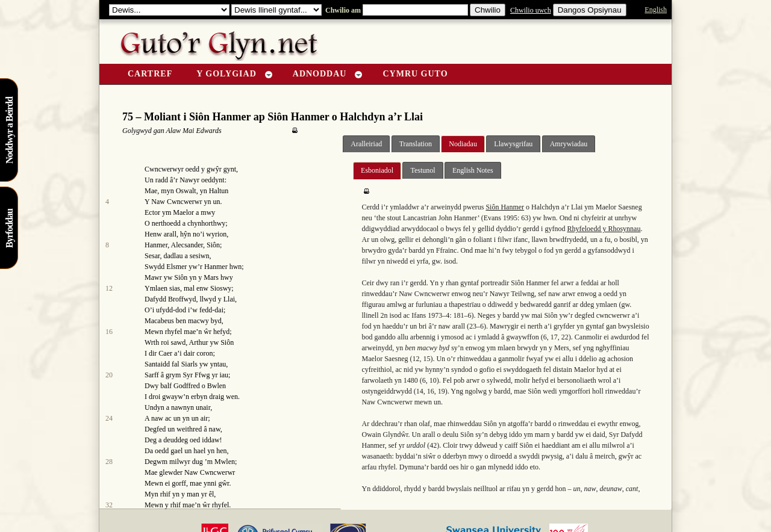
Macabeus (159, 321)
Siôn (213, 245)
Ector (152, 212)
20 (109, 375)
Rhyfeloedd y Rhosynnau (604, 229)
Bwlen (217, 386)
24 (109, 418)
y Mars (208, 277)
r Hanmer (214, 267)
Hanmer (156, 245)
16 (109, 332)
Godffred (187, 386)
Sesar (152, 256)
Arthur (199, 342)
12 (109, 288)
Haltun (219, 191)
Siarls (189, 364)
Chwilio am (342, 10)
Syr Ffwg (196, 375)
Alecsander (187, 245)
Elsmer (176, 267)
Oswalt (186, 191)
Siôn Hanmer (505, 207)
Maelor (183, 212)
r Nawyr (187, 180)
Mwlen (225, 462)
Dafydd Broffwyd (170, 299)
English (656, 10)
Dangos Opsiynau (590, 10)
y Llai (226, 299)
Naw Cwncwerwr (210, 472)
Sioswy (221, 288)
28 (109, 462)
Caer (165, 353)
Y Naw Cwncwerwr (173, 202)
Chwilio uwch (531, 10)
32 (109, 505)
